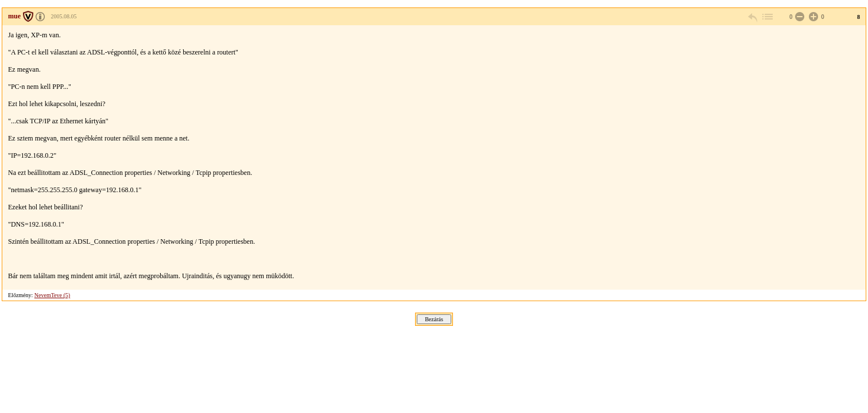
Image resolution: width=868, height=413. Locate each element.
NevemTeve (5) (52, 295)
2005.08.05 (64, 16)
